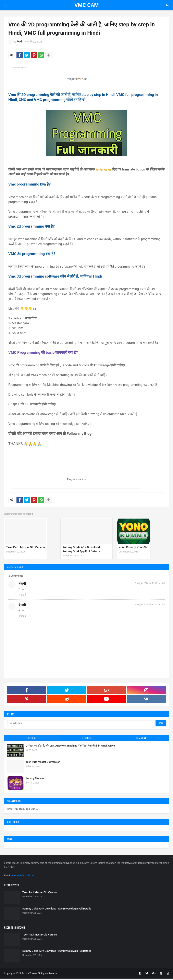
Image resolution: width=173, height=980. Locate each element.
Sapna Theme (29, 975)
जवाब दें (22, 596)
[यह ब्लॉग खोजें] (81, 725)
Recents (86, 739)
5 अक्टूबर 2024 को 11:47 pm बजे (150, 585)
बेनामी (20, 42)
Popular (32, 739)
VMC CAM (87, 5)
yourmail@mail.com (23, 877)
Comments (141, 739)
